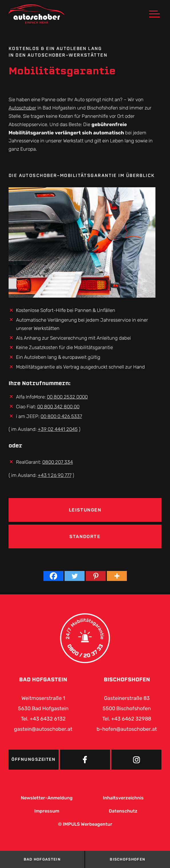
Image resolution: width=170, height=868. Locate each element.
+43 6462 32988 (131, 719)
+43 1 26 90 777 (55, 475)
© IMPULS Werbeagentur (85, 824)
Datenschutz (123, 811)
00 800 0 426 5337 (61, 416)
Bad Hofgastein (42, 859)
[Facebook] (53, 576)
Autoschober (22, 108)
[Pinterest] (96, 576)
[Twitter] (75, 576)
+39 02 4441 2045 (58, 429)
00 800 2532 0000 (67, 397)
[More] (117, 576)
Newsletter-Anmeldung (47, 798)
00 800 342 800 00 (58, 407)
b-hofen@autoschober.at (127, 729)
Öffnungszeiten (33, 759)
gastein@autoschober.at (43, 729)
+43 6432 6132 (48, 719)
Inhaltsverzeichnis (123, 798)
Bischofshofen (127, 859)
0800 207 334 (58, 462)
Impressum (47, 811)
